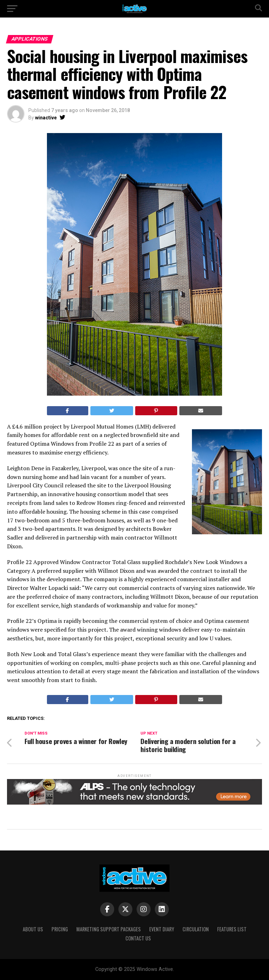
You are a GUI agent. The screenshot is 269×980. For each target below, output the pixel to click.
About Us (33, 929)
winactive (46, 118)
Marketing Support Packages (109, 929)
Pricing (60, 929)
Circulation (196, 929)
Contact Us (138, 938)
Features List (232, 929)
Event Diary (162, 929)
